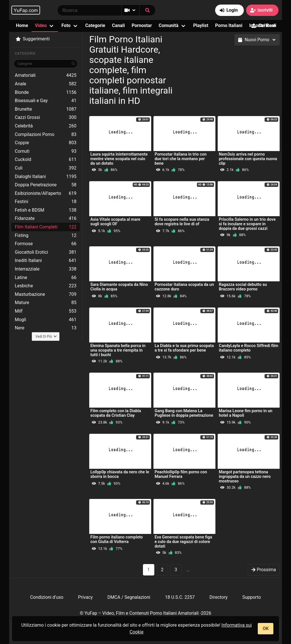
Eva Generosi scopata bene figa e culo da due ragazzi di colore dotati (183, 542)
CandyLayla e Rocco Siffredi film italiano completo (249, 348)
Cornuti (46, 151)
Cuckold (46, 160)
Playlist (201, 25)
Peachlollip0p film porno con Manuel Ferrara (181, 474)
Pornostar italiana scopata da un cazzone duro (184, 287)
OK (266, 628)
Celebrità (46, 126)
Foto (66, 25)
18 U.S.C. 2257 (180, 597)
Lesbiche (46, 286)
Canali (118, 25)
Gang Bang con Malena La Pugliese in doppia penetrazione (184, 413)
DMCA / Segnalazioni (129, 597)
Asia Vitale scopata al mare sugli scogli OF (115, 222)
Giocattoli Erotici (46, 252)
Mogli (46, 320)
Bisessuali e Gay (46, 101)
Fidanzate (46, 218)
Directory (219, 597)
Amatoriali (46, 75)
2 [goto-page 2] (162, 570)
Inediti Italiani (46, 261)
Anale (46, 84)
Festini (46, 202)
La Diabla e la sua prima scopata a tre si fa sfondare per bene (184, 348)
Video (41, 25)
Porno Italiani (229, 25)
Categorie (95, 25)
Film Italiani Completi (46, 227)
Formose (46, 244)
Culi (46, 168)
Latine (46, 278)
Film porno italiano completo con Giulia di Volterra (117, 539)
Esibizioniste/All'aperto (46, 193)
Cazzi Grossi (46, 117)
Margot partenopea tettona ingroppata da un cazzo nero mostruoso (245, 477)
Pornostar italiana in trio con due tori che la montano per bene (181, 159)
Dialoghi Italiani (46, 177)
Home (22, 25)
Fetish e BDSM (46, 210)
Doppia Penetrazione (46, 185)
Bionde (46, 92)
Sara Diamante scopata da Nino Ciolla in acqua (119, 287)
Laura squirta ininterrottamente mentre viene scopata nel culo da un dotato (119, 159)
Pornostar (142, 25)
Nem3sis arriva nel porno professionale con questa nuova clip (248, 159)
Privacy (86, 597)
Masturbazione (46, 294)
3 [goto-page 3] (176, 570)
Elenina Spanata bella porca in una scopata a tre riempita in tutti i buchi (118, 350)
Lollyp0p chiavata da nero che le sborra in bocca (120, 474)
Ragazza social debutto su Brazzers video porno (243, 287)
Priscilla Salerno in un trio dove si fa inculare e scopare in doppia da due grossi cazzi (247, 224)
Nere (46, 328)
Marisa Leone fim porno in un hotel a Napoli (246, 413)
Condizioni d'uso (47, 597)
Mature (46, 303)
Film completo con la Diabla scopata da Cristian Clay (116, 413)
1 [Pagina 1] (148, 570)
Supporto (252, 597)
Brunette (46, 109)
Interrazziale (46, 269)
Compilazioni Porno (46, 135)
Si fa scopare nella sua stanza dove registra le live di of (182, 222)
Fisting (46, 236)
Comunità (169, 25)
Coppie (46, 143)
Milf (46, 311)
